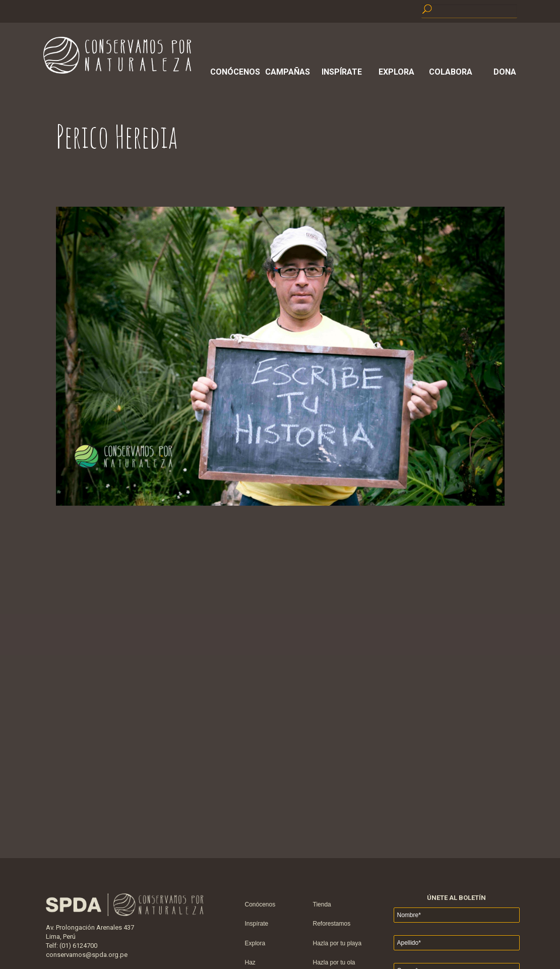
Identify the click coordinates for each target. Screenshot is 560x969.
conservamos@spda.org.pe (87, 955)
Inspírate (342, 72)
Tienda (322, 904)
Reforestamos (332, 924)
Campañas (288, 72)
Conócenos (233, 72)
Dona (505, 72)
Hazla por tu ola (334, 962)
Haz (250, 962)
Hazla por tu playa (337, 943)
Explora (396, 72)
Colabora (451, 72)
